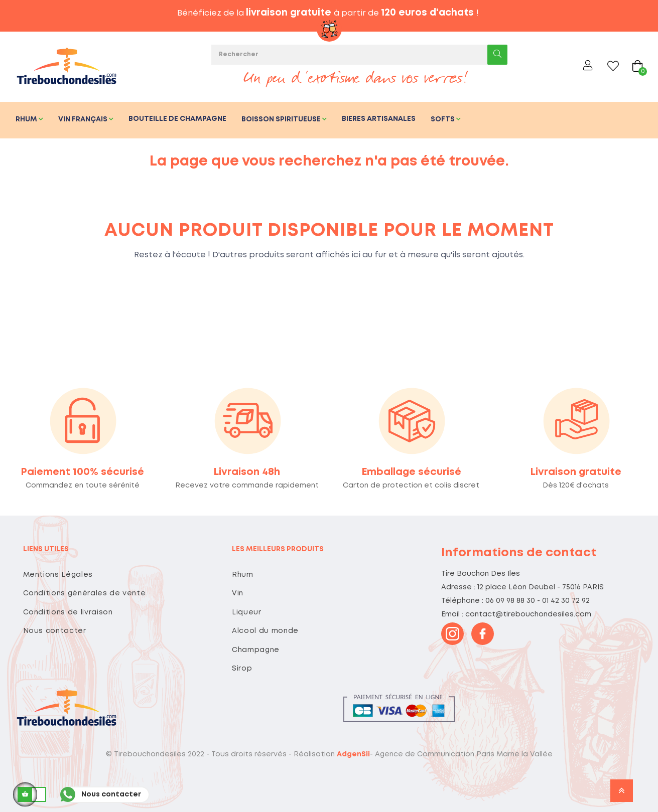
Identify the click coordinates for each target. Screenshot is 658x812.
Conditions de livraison (68, 612)
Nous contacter (55, 631)
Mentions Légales (58, 575)
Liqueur (247, 612)
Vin (238, 593)
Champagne (256, 650)
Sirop (242, 669)
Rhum (243, 575)
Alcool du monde (265, 631)
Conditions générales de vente (85, 593)
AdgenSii (353, 754)
